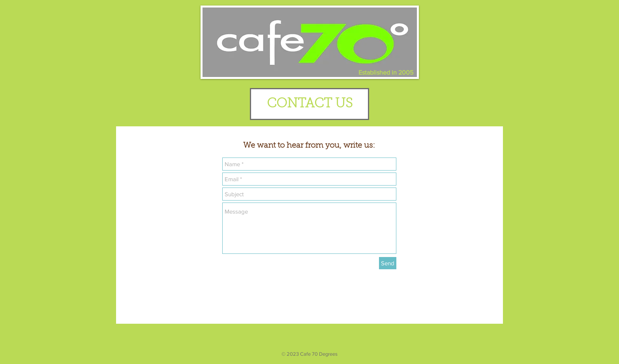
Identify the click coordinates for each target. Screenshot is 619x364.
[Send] (388, 263)
